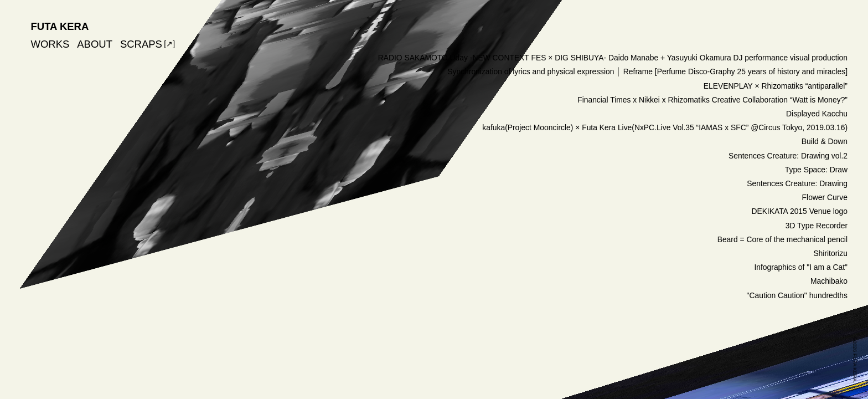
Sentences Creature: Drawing (797, 183)
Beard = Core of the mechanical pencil (782, 239)
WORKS (50, 44)
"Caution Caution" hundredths (797, 295)
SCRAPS (141, 44)
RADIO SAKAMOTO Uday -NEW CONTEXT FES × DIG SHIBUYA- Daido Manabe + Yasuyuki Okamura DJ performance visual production (613, 58)
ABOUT (95, 44)
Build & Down (825, 141)
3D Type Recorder (817, 226)
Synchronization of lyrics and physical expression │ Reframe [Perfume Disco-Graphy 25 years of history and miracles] (647, 71)
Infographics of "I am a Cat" (801, 267)
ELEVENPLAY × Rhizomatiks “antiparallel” (776, 86)
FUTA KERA (60, 26)
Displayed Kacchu (817, 114)
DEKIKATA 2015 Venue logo (799, 211)
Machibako (829, 281)
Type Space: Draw (816, 170)
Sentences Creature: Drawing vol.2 (788, 156)
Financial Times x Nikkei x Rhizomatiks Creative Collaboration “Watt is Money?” (712, 100)
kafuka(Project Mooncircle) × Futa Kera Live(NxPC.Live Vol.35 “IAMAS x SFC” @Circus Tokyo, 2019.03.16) (665, 127)
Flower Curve (825, 197)
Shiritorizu (830, 253)
